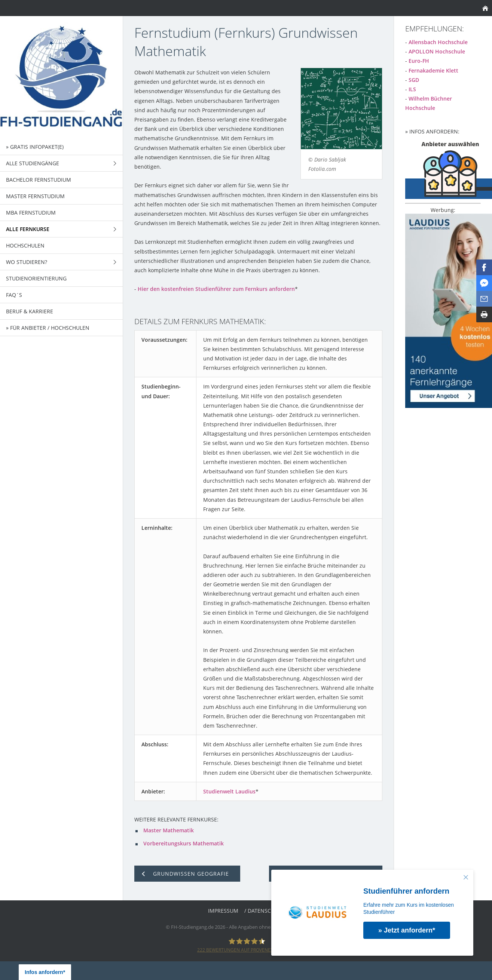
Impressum (223, 911)
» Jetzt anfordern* (407, 930)
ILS (412, 89)
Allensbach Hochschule (438, 42)
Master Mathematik (169, 830)
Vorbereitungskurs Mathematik (184, 843)
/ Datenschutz (264, 911)
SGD (414, 80)
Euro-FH (419, 61)
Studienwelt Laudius (229, 791)
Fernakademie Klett (433, 70)
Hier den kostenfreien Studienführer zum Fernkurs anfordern (216, 289)
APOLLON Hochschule (437, 51)
